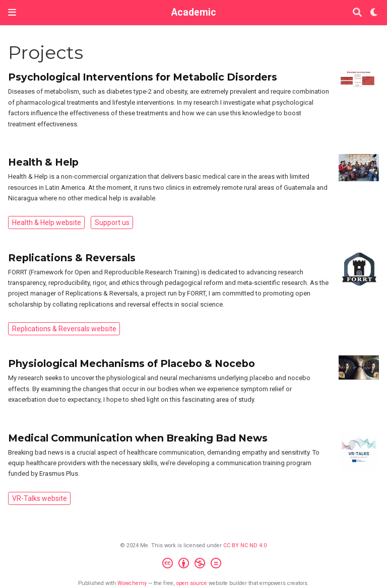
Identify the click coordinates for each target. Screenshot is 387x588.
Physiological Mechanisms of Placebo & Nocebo (132, 363)
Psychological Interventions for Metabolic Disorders (143, 77)
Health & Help (43, 162)
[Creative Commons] (194, 565)
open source (192, 583)
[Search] (357, 13)
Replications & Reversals (72, 258)
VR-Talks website (40, 498)
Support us (112, 223)
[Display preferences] (374, 13)
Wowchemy (132, 583)
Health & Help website (47, 223)
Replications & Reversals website (64, 329)
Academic (194, 12)
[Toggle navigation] (12, 12)
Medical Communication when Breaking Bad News (138, 438)
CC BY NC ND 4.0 (245, 545)
